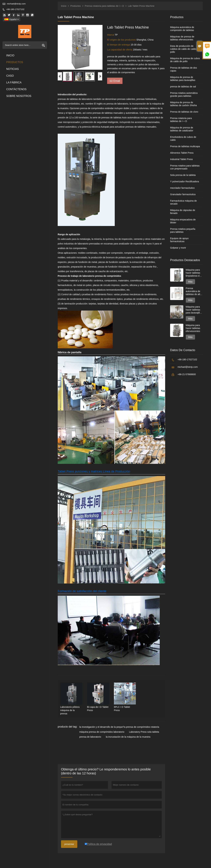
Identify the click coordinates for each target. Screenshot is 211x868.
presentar (69, 844)
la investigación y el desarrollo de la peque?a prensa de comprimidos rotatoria (119, 727)
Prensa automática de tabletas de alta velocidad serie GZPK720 (194, 291)
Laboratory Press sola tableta (144, 732)
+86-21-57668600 (187, 374)
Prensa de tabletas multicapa (185, 146)
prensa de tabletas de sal (183, 87)
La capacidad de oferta (120, 50)
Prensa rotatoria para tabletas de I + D (104, 6)
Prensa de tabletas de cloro (184, 112)
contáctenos (16, 89)
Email (115, 81)
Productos (15, 62)
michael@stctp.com (16, 4)
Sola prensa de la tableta (183, 175)
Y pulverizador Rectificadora (185, 181)
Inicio (10, 55)
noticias (13, 69)
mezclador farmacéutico (182, 188)
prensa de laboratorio (90, 737)
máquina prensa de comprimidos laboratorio (102, 732)
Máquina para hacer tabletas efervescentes (193, 328)
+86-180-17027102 (15, 9)
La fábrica (14, 82)
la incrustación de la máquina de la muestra (128, 737)
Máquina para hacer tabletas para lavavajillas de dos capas (194, 310)
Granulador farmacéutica (183, 194)
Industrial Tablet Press (181, 159)
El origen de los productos (122, 40)
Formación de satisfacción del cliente (82, 591)
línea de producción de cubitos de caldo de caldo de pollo (185, 49)
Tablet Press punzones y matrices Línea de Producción (94, 471)
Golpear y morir (178, 248)
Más (190, 282)
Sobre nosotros (19, 96)
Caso (10, 76)
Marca (111, 35)
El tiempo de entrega (119, 45)
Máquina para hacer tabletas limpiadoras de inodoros (193, 273)
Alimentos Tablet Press (182, 153)
